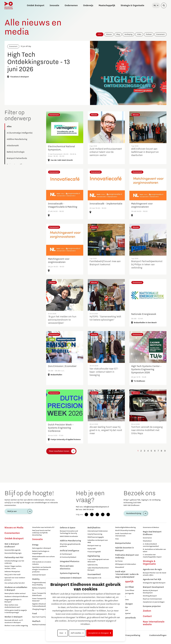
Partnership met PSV (14, 558)
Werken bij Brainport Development (150, 592)
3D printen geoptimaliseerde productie (70, 545)
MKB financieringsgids (96, 537)
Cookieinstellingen (158, 635)
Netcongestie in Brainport (42, 548)
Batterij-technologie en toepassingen (41, 552)
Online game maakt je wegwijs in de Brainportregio (16, 611)
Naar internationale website (154, 623)
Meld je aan (12, 511)
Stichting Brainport (150, 596)
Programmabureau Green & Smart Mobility (42, 584)
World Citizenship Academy (125, 530)
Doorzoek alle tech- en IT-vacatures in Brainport (14, 621)
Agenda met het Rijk (152, 579)
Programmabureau (122, 600)
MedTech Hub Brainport (41, 625)
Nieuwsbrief (120, 567)
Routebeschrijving (134, 513)
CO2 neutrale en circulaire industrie (42, 563)
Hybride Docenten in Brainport (125, 549)
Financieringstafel (94, 552)
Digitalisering (94, 556)
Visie (117, 539)
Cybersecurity (93, 565)
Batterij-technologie (16, 152)
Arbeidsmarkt (13, 146)
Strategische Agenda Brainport (154, 583)
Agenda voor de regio (152, 569)
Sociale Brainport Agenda (125, 593)
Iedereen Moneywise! (12, 572)
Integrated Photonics (70, 561)
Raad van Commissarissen (152, 599)
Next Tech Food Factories (41, 617)
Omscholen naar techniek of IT (43, 527)
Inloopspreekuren (122, 610)
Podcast (149, 34)
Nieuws (109, 34)
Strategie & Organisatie (149, 563)
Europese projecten (152, 606)
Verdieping (128, 34)
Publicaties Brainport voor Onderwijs (127, 556)
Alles (100, 34)
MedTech (36, 621)
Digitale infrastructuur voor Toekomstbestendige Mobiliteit (43, 605)
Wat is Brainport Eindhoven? (12, 545)
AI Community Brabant (68, 557)
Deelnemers (120, 621)
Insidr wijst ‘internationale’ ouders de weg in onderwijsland (127, 574)
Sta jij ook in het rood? (13, 575)
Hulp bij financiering (95, 534)
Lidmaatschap (120, 597)
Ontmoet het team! (39, 575)
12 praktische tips (122, 607)
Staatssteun (147, 541)
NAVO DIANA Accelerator (69, 536)
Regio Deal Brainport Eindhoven (152, 533)
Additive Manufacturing (17, 139)
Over (62, 633)
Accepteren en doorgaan (99, 633)
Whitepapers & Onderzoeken (126, 564)
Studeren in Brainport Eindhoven (16, 597)
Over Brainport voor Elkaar (125, 590)
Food (34, 614)
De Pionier (119, 561)
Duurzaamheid (94, 574)
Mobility (36, 579)
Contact (147, 616)
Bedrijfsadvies (94, 528)
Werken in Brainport (13, 617)
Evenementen (12, 533)
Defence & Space (68, 528)
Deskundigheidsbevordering (125, 527)
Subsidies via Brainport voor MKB (98, 541)
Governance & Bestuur (151, 527)
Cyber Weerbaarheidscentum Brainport (98, 569)
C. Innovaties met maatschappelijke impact (152, 556)
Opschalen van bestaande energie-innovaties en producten (42, 570)
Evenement (160, 34)
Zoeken (147, 611)
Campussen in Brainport (71, 578)
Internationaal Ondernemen (98, 531)
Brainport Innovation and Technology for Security (69, 532)
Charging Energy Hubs (40, 609)
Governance (147, 538)
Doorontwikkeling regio (13, 553)
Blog (118, 34)
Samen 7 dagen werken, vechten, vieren (13, 567)
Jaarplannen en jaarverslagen (154, 602)
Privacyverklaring (132, 635)
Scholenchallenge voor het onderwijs (14, 562)
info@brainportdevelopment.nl (96, 507)
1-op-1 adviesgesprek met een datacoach (98, 561)
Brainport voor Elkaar (125, 587)
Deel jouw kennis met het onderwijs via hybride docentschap (41, 533)
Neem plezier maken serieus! (15, 593)
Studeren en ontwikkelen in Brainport (16, 589)
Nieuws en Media (14, 528)
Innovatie (37, 539)
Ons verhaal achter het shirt (15, 583)
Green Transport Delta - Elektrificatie (41, 594)
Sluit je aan (119, 624)
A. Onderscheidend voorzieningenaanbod (151, 545)
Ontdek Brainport (14, 539)
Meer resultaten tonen (59, 451)
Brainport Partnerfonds (17, 158)
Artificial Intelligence (70, 551)
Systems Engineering (70, 573)
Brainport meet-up (94, 546)
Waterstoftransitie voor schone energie (43, 558)
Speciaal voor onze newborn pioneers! (15, 579)
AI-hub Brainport (66, 554)
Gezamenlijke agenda (12, 550)
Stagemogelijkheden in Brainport (13, 601)
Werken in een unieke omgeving (16, 626)
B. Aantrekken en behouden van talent (154, 550)
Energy (35, 545)
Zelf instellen (76, 633)
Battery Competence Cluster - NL (43, 589)
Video (139, 34)
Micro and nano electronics (67, 567)
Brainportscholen (123, 543)
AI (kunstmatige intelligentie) (20, 133)
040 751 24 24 (88, 510)
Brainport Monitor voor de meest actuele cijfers (155, 574)
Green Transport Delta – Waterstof (41, 600)
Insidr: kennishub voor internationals (123, 535)
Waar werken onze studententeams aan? (12, 606)
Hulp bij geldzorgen (124, 604)
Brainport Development (153, 587)
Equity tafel (92, 549)
